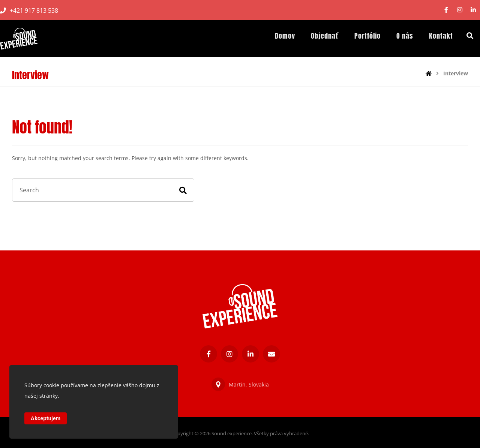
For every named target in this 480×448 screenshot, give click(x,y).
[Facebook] (446, 10)
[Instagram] (460, 10)
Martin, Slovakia (240, 384)
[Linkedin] (473, 10)
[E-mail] (271, 354)
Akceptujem (46, 418)
